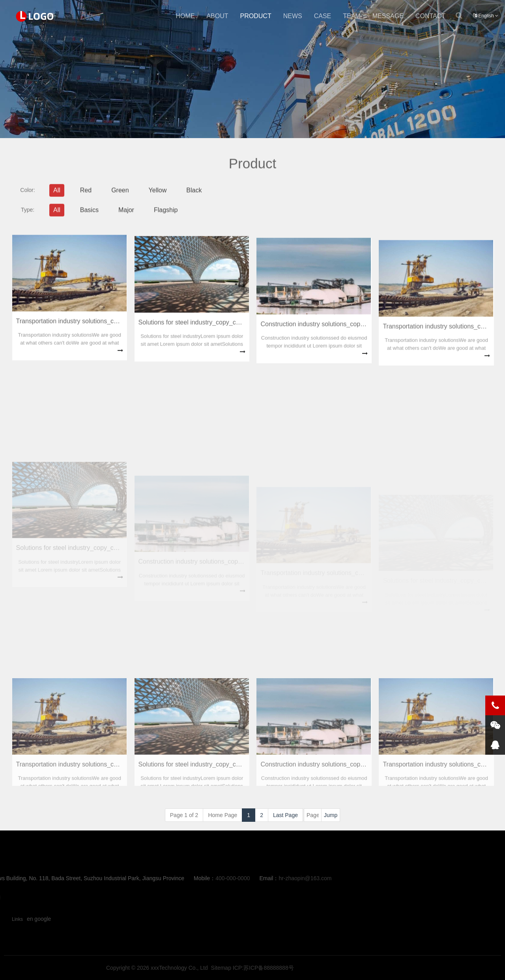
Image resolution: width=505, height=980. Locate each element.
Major (126, 215)
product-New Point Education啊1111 (36, 16)
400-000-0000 (107, 878)
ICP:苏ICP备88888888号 (391, 968)
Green (120, 195)
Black (194, 195)
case (323, 16)
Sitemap (349, 968)
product (256, 16)
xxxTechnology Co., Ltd (307, 968)
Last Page (285, 815)
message (388, 16)
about (217, 16)
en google (39, 919)
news (293, 16)
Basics (89, 215)
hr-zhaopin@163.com (179, 878)
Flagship (166, 215)
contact (430, 16)
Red (86, 195)
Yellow (158, 195)
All (57, 195)
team (352, 16)
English (486, 16)
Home (185, 16)
